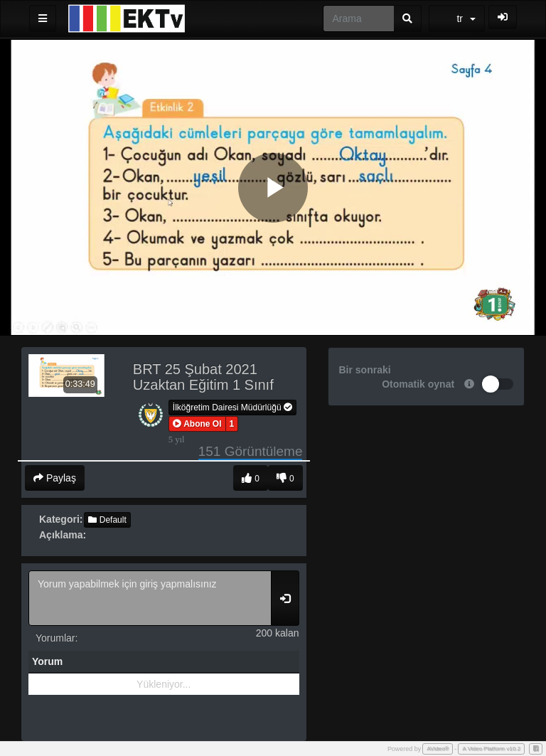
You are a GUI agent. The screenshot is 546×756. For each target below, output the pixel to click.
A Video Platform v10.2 (491, 749)
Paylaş (55, 478)
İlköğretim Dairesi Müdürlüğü (232, 408)
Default (107, 520)
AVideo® (438, 749)
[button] (197, 424)
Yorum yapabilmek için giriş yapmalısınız (150, 598)
